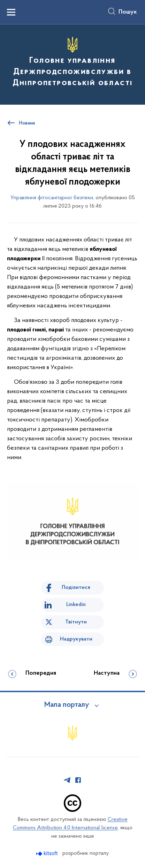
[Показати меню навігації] (11, 12)
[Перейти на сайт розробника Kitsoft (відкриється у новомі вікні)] (48, 854)
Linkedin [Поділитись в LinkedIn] (76, 605)
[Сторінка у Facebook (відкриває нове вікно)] (78, 780)
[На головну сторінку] (72, 63)
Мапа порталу (67, 705)
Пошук (128, 12)
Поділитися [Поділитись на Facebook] (76, 588)
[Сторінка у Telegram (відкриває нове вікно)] (67, 780)
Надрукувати (76, 639)
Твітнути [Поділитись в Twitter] (76, 622)
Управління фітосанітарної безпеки (52, 198)
